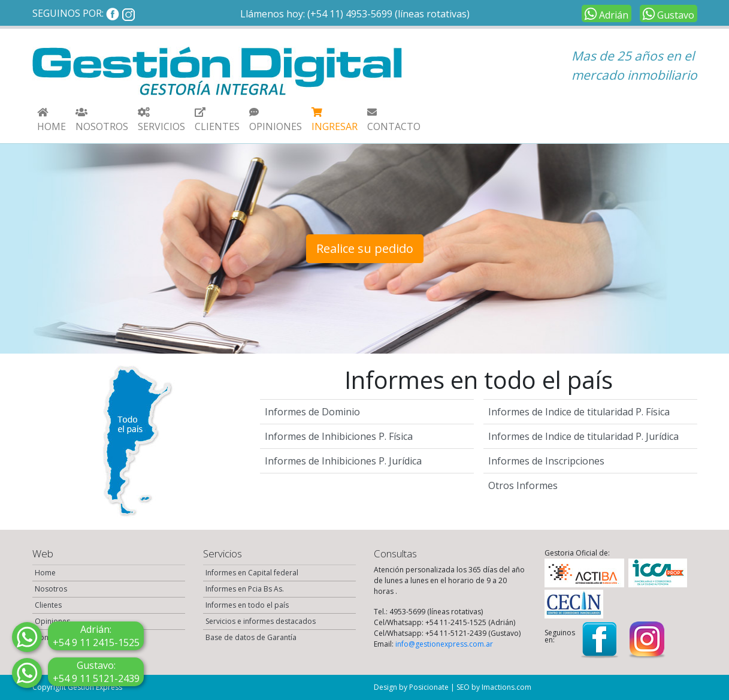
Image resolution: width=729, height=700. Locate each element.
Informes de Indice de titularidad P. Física (579, 412)
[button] (161, 119)
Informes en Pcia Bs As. (245, 589)
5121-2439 (96, 672)
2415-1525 (96, 636)
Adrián (605, 13)
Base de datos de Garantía (251, 637)
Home (45, 573)
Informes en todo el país (247, 605)
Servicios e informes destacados (261, 621)
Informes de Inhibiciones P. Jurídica (343, 461)
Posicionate (429, 687)
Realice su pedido (365, 248)
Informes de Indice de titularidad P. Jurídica (583, 436)
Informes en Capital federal (252, 573)
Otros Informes (523, 485)
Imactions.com (506, 687)
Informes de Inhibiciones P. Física (339, 436)
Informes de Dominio (312, 412)
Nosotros (51, 589)
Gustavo (667, 13)
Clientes (48, 605)
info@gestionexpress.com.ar (444, 644)
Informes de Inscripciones (546, 461)
